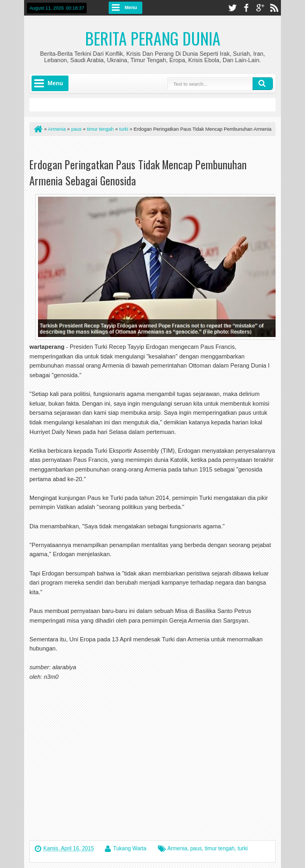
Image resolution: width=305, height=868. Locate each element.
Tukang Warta (130, 848)
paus (196, 848)
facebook (246, 8)
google (260, 8)
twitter (232, 8)
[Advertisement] (155, 149)
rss (274, 8)
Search (263, 84)
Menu (131, 8)
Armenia (177, 848)
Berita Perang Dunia (153, 38)
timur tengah (220, 848)
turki (243, 848)
